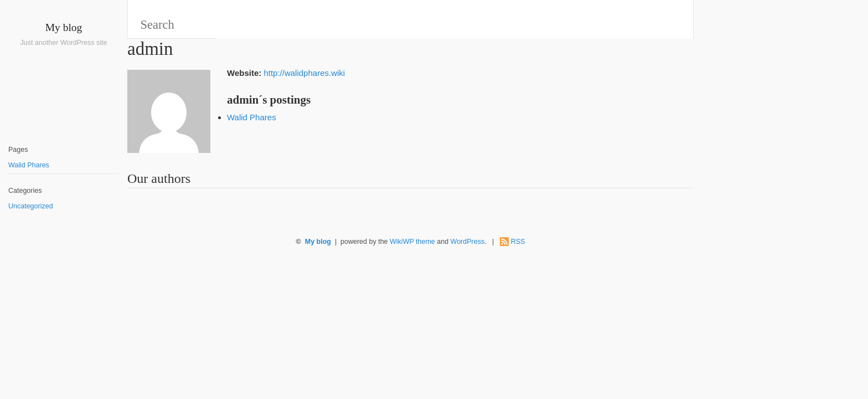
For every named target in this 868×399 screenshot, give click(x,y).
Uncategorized (31, 206)
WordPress (468, 242)
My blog (64, 27)
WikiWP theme (412, 242)
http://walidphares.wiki (304, 73)
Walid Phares (29, 165)
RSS (518, 242)
